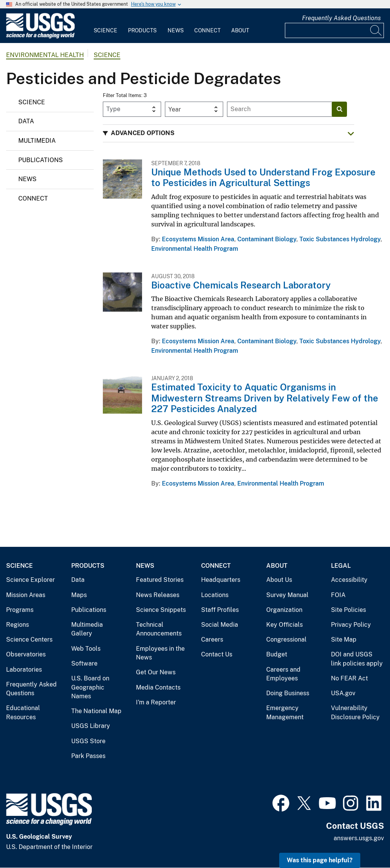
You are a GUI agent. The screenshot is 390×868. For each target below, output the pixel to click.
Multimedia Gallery (87, 629)
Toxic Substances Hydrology (340, 239)
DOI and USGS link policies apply (357, 659)
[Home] (40, 37)
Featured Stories (160, 580)
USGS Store (88, 741)
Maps (79, 595)
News (176, 30)
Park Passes (88, 756)
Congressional (286, 639)
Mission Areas (26, 595)
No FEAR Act (349, 678)
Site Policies (348, 610)
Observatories (26, 654)
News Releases (158, 595)
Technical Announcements (159, 629)
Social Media (220, 625)
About (240, 30)
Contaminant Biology (267, 239)
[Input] (334, 30)
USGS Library (91, 726)
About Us (279, 580)
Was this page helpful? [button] (320, 860)
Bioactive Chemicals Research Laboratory (241, 285)
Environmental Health (45, 55)
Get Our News (156, 672)
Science (105, 30)
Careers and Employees (283, 674)
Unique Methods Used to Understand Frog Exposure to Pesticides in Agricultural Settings (263, 178)
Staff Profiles (220, 610)
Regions (18, 625)
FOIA (338, 595)
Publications (41, 160)
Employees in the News (160, 653)
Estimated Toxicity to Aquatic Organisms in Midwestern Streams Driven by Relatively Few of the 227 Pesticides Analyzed (265, 398)
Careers (212, 639)
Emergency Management (285, 713)
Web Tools (86, 649)
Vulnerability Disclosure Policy (355, 713)
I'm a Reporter (156, 702)
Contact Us (217, 654)
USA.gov (343, 693)
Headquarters (221, 580)
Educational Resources (23, 713)
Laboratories (24, 670)
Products (142, 30)
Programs (20, 610)
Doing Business (288, 693)
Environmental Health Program (195, 249)
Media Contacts (158, 687)
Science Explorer (30, 580)
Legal (341, 566)
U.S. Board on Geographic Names (90, 687)
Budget (277, 654)
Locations (215, 595)
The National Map (96, 711)
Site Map (344, 639)
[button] (229, 133)
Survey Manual (287, 595)
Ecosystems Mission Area (198, 239)
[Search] (376, 30)
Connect (207, 30)
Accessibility (349, 580)
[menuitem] (105, 26)
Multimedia (37, 141)
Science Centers (29, 639)
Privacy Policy (351, 625)
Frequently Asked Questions (341, 18)
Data (26, 121)
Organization (284, 610)
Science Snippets (161, 610)
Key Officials (285, 625)
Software (84, 663)
